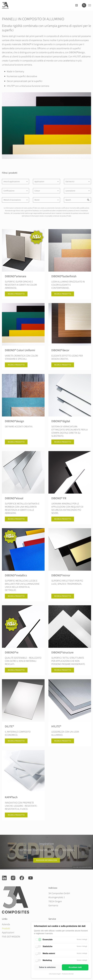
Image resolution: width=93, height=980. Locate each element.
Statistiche (48, 946)
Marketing (47, 960)
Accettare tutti (75, 967)
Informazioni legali (55, 974)
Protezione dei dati (68, 974)
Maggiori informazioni (47, 860)
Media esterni (49, 953)
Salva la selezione (47, 967)
